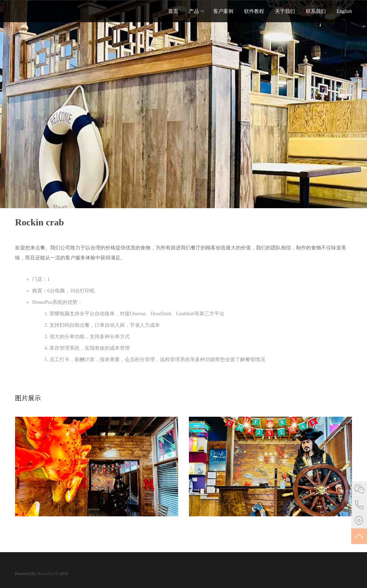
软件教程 (254, 11)
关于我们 (285, 11)
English (344, 11)
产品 (194, 11)
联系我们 (316, 11)
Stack (38, 11)
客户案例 (223, 11)
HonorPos (45, 574)
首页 (173, 11)
